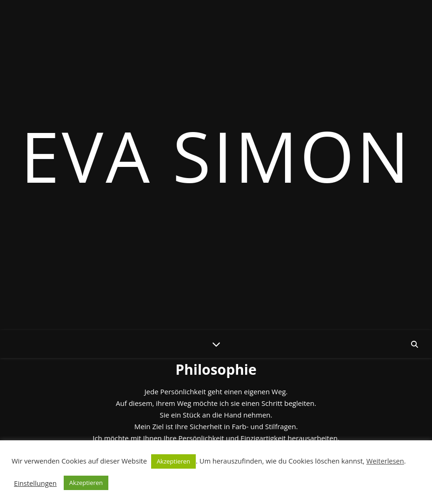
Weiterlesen (385, 461)
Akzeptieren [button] (173, 461)
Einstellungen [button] (35, 483)
